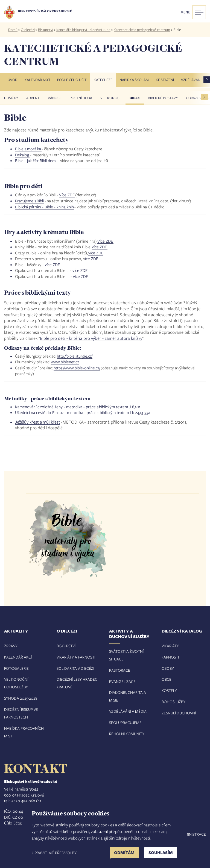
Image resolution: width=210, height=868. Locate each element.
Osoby (168, 668)
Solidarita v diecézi (75, 668)
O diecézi (28, 30)
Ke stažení (165, 80)
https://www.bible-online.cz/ (77, 368)
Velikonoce (111, 98)
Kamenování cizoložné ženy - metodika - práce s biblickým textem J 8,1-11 (78, 407)
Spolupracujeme (125, 722)
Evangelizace (122, 681)
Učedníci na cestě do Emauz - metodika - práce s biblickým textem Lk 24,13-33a (83, 412)
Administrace (193, 834)
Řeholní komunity (127, 734)
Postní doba (81, 98)
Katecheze (103, 80)
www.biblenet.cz (65, 362)
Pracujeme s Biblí (30, 201)
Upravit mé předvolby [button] (54, 853)
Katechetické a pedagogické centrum (142, 30)
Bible (135, 98)
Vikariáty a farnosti (76, 657)
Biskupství (46, 30)
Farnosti (170, 657)
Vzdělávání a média (128, 711)
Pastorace (120, 670)
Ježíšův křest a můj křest (38, 422)
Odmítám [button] (124, 853)
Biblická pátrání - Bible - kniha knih (44, 207)
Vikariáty (170, 646)
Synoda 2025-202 (20, 698)
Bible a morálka (28, 149)
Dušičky (11, 98)
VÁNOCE (55, 98)
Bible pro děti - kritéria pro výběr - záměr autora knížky (91, 338)
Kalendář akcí (37, 80)
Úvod (13, 80)
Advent (33, 98)
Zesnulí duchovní (179, 713)
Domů (13, 30)
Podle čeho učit (72, 80)
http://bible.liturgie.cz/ (75, 356)
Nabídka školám (134, 80)
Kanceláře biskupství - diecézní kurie (83, 30)
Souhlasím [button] (161, 853)
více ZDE (100, 247)
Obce (167, 679)
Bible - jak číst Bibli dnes (36, 160)
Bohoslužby (173, 702)
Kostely (169, 690)
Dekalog (22, 155)
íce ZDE (92, 258)
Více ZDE (67, 195)
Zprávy (11, 646)
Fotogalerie (16, 668)
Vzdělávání (191, 80)
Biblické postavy (163, 98)
